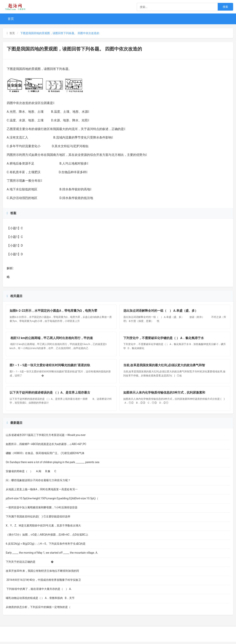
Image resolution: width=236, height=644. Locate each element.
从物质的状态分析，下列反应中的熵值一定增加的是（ (39, 609)
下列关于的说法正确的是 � (30, 564)
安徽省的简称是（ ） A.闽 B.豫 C (31, 473)
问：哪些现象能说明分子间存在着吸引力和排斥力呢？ (38, 482)
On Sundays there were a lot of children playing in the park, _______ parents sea (53, 464)
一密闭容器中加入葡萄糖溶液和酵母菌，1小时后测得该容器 (42, 510)
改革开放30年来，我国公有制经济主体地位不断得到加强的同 (42, 573)
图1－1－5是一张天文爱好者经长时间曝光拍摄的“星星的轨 (50, 367)
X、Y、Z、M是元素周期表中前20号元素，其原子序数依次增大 (43, 528)
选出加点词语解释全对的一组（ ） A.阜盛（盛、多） (162, 311)
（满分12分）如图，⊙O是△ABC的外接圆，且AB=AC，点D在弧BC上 (47, 537)
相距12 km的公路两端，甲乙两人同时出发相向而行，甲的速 (52, 339)
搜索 (225, 7)
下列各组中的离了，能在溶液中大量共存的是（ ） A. (39, 591)
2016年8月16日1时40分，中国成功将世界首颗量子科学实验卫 (43, 582)
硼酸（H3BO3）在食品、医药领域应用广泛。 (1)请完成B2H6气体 (45, 455)
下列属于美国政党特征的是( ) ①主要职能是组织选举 (39, 519)
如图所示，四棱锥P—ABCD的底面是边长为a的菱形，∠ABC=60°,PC (46, 446)
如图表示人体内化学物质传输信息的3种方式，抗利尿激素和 (164, 394)
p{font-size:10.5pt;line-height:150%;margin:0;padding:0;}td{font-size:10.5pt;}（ (52, 500)
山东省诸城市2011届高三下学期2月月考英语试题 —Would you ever (46, 437)
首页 (11, 19)
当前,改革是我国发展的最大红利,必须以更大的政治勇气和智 (164, 367)
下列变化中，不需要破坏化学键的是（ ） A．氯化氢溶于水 (164, 339)
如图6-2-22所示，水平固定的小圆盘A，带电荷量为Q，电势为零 (54, 311)
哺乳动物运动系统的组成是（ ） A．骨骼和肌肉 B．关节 (40, 600)
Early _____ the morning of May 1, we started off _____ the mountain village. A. (52, 555)
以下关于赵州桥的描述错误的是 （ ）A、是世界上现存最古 (50, 394)
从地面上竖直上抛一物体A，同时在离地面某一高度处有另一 (42, 491)
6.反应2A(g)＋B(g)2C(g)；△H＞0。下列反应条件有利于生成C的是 (46, 546)
